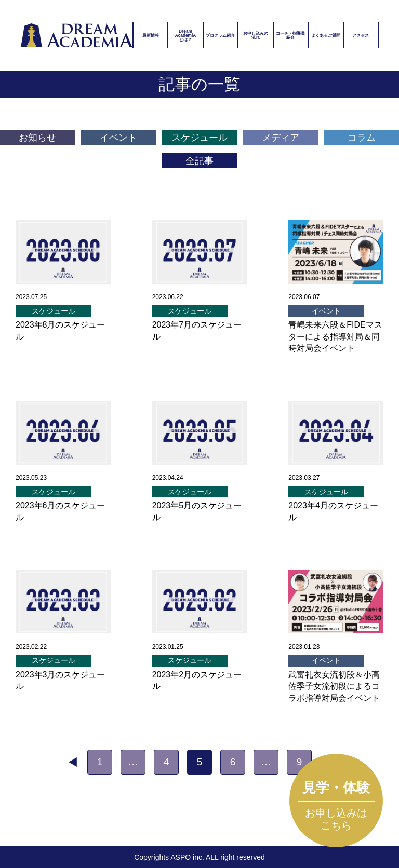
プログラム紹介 (220, 35)
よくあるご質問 (326, 35)
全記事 (199, 161)
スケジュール (199, 138)
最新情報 (151, 35)
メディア (281, 138)
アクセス (361, 35)
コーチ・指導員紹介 (290, 35)
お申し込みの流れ (256, 35)
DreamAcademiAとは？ (186, 36)
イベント (118, 138)
